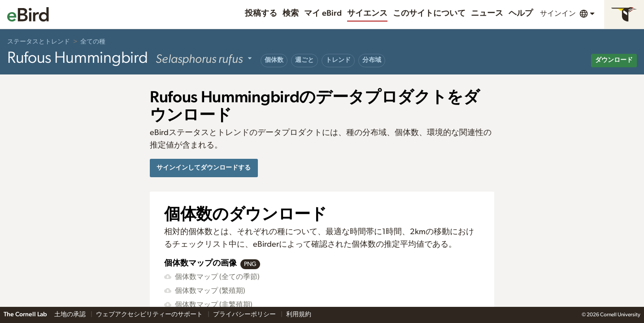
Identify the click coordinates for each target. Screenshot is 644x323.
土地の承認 (71, 314)
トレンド (338, 60)
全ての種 (93, 42)
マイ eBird (323, 13)
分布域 (372, 60)
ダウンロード (614, 60)
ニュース (487, 13)
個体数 (274, 60)
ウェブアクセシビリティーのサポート (150, 314)
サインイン (558, 13)
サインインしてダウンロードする (204, 168)
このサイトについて (429, 13)
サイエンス (367, 13)
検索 (291, 13)
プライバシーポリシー (245, 314)
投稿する (261, 13)
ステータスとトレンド (39, 42)
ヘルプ (521, 13)
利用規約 (299, 314)
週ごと (305, 60)
